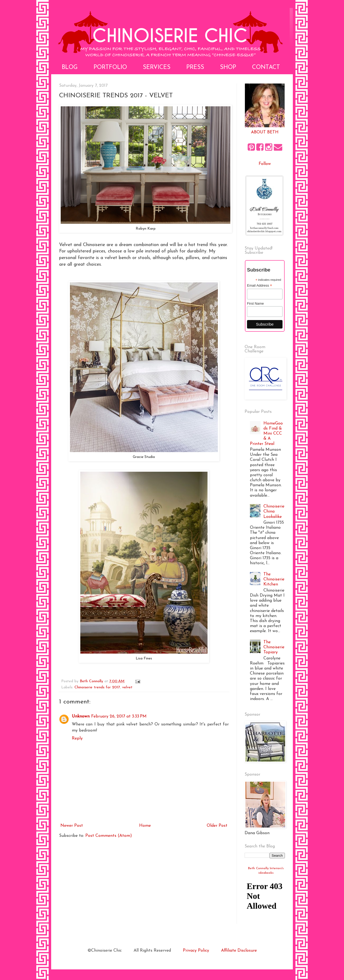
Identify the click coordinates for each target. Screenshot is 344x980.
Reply (77, 738)
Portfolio (110, 67)
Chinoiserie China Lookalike (274, 511)
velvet (127, 687)
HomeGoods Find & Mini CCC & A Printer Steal (266, 434)
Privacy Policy (196, 951)
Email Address (259, 286)
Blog (70, 67)
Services (157, 67)
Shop (228, 67)
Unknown (81, 716)
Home (145, 826)
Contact (266, 67)
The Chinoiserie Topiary (274, 647)
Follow (265, 164)
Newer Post (72, 826)
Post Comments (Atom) (109, 836)
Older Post (217, 826)
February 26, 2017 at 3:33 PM (119, 716)
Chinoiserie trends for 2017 (97, 687)
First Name (255, 303)
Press (195, 67)
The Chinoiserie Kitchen (274, 579)
